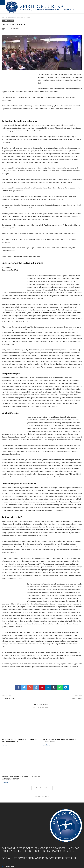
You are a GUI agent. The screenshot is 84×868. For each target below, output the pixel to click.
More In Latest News (41, 707)
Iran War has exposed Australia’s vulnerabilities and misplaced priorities (21, 778)
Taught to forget (64, 697)
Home (3, 18)
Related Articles (41, 705)
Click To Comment (42, 797)
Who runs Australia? (20, 697)
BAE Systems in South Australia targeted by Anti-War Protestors (19, 741)
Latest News (11, 18)
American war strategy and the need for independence (59, 741)
